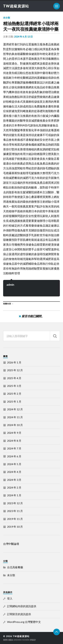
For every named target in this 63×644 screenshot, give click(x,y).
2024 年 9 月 (14, 433)
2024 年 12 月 (15, 409)
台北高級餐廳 (15, 567)
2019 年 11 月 (15, 519)
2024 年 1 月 (14, 495)
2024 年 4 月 (14, 472)
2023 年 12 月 (15, 503)
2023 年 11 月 (15, 511)
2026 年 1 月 (14, 362)
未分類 (7, 18)
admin (10, 285)
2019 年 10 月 (15, 527)
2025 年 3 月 (14, 386)
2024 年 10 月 (15, 425)
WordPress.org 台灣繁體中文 (24, 622)
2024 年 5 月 (14, 464)
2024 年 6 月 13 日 (23, 37)
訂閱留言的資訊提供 (19, 614)
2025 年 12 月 (15, 370)
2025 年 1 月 (14, 401)
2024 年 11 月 (15, 417)
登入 (10, 598)
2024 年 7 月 (14, 448)
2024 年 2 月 (14, 487)
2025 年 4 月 (14, 378)
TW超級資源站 (16, 6)
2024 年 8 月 (14, 441)
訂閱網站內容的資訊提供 (22, 606)
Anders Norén (22, 640)
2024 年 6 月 (14, 456)
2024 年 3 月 (14, 480)
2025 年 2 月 (14, 394)
